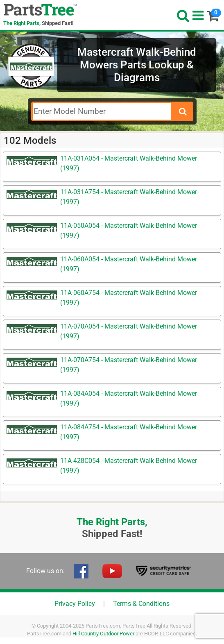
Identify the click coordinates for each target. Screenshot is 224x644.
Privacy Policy (75, 604)
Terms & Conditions (141, 604)
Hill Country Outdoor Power (103, 634)
